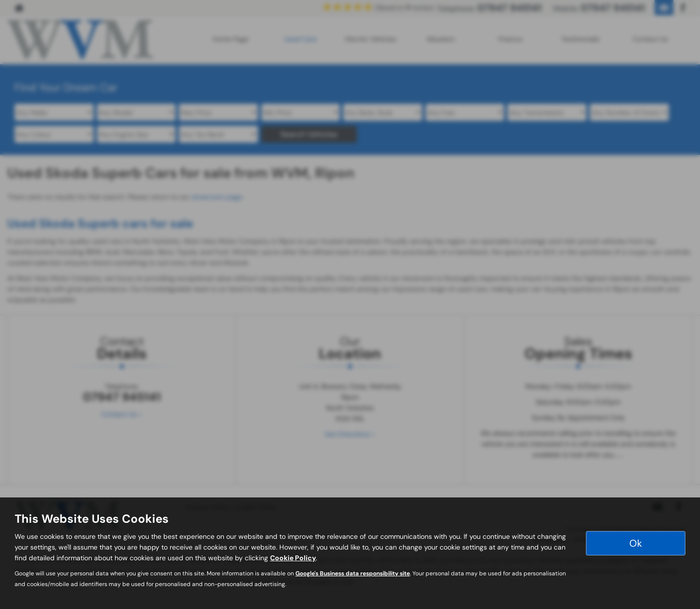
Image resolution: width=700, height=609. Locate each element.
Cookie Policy (293, 558)
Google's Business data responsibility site (353, 573)
